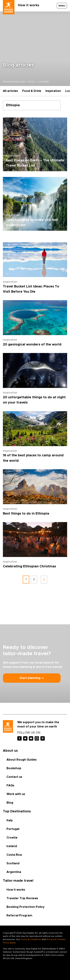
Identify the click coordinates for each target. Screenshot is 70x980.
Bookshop (14, 768)
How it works (29, 5)
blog (32, 82)
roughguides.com (14, 82)
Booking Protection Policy (26, 907)
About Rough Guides (22, 760)
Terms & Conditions (31, 939)
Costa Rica (14, 855)
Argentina (14, 872)
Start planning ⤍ (32, 678)
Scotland (13, 863)
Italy (10, 820)
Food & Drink (32, 91)
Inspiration (53, 91)
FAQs (10, 786)
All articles (10, 91)
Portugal (13, 829)
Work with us (16, 794)
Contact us (14, 777)
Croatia (12, 838)
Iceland (12, 846)
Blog (10, 803)
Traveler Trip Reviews (22, 898)
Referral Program (19, 916)
